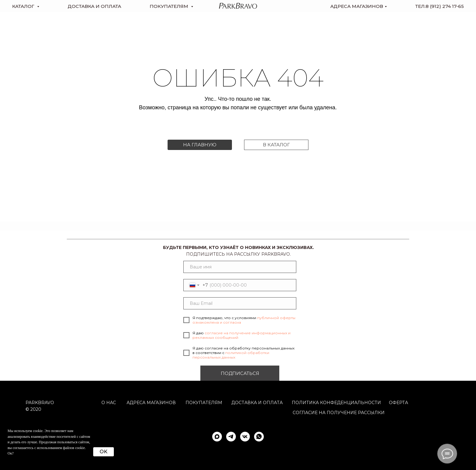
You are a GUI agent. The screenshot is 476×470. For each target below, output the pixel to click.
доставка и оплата (94, 6)
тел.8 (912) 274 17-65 (440, 6)
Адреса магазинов (357, 6)
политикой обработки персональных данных (231, 355)
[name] (240, 267)
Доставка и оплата (257, 403)
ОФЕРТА (398, 403)
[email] (240, 303)
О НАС (109, 403)
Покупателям (204, 403)
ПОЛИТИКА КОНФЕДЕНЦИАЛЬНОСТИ (336, 403)
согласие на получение (325, 413)
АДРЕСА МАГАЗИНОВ (151, 403)
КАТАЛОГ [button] (24, 6)
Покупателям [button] (170, 6)
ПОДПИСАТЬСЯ (240, 373)
